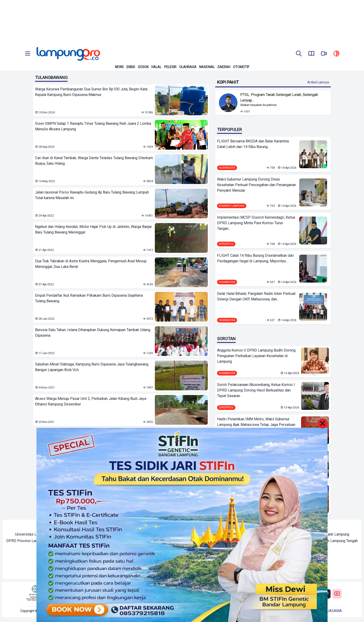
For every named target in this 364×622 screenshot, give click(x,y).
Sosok (143, 67)
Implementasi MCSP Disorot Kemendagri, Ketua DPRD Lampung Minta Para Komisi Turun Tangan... (256, 223)
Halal (156, 67)
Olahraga (188, 67)
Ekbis (131, 67)
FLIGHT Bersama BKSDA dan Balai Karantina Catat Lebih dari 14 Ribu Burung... (253, 144)
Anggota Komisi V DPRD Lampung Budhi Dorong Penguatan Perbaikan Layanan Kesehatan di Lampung (256, 356)
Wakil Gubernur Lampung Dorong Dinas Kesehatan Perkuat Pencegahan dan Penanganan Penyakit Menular (257, 185)
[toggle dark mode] (336, 54)
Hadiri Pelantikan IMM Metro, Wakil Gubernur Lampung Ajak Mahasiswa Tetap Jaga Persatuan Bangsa (256, 425)
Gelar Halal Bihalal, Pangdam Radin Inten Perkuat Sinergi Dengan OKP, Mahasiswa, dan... (256, 296)
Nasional (207, 67)
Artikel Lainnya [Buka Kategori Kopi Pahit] (318, 82)
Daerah (224, 67)
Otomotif (241, 67)
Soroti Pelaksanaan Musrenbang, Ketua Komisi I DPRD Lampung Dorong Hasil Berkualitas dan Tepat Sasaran (256, 390)
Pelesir (170, 67)
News (119, 67)
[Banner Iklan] (182, 22)
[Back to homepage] (68, 54)
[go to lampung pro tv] (324, 54)
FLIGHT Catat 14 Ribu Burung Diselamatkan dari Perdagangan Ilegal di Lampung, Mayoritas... (255, 258)
